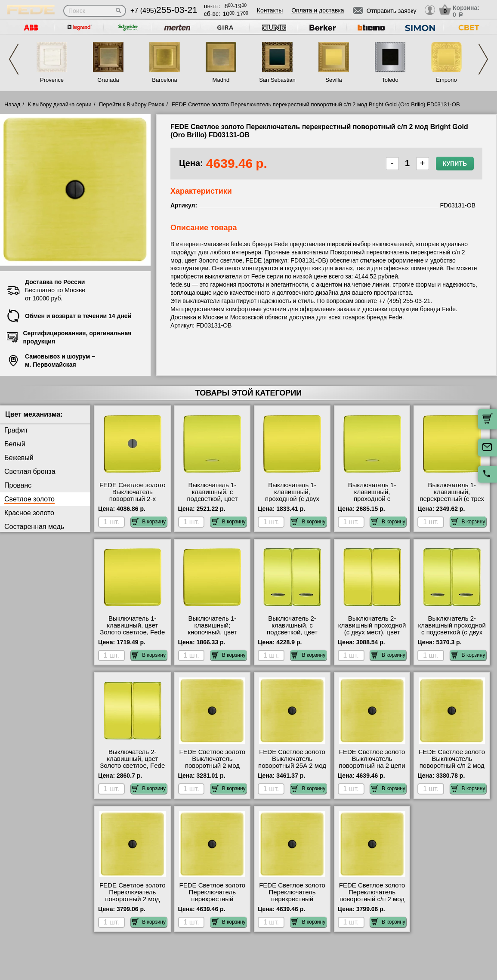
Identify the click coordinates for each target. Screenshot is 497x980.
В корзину (149, 522)
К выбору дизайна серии (60, 104)
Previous (14, 59)
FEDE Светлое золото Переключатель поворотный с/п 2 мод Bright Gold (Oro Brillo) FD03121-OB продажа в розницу (372, 903)
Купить (455, 164)
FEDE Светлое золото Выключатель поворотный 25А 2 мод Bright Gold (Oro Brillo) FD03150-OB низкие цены (292, 769)
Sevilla (333, 80)
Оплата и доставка (318, 10)
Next (483, 59)
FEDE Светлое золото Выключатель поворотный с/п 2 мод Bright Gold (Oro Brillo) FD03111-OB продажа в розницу (452, 769)
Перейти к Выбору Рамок (132, 104)
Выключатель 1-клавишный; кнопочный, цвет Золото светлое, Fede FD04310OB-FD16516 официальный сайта (212, 636)
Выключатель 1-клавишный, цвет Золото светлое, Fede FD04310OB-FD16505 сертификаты (132, 632)
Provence (52, 80)
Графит (16, 430)
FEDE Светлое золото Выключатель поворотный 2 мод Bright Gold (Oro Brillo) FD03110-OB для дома (212, 766)
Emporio (446, 80)
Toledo (390, 80)
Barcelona (165, 80)
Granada (108, 80)
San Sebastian (277, 80)
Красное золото (29, 513)
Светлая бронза (30, 471)
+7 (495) (164, 11)
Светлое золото (29, 499)
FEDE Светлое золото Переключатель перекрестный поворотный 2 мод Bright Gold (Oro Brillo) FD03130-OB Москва (213, 903)
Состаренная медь (34, 527)
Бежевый (19, 458)
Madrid (221, 80)
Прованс (18, 485)
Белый (15, 444)
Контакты (270, 10)
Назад (12, 104)
